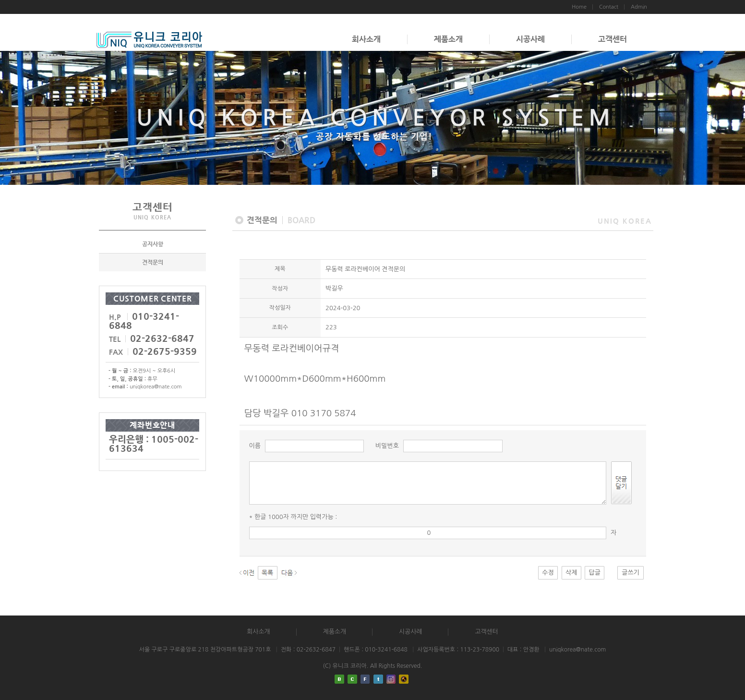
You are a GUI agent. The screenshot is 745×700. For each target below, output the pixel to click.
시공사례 (530, 39)
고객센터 (613, 39)
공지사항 (153, 244)
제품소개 (448, 39)
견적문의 (153, 262)
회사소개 (366, 39)
